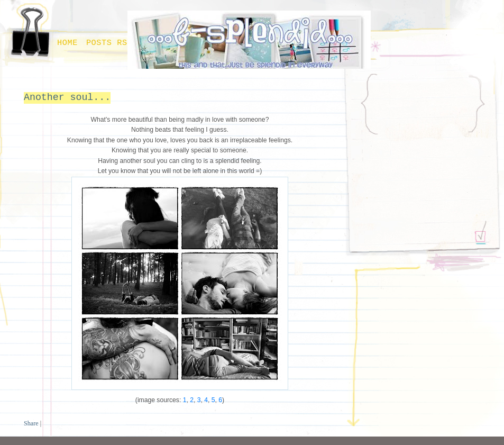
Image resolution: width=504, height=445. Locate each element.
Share (31, 423)
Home (67, 43)
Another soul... (67, 97)
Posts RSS (109, 43)
